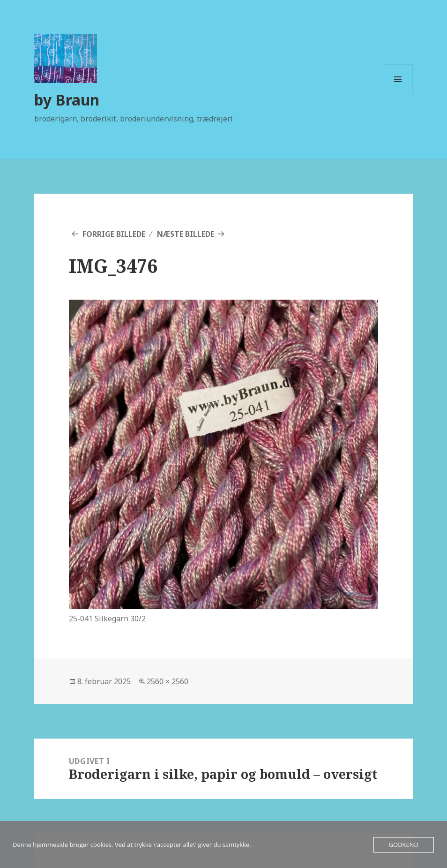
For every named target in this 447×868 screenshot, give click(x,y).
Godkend (404, 845)
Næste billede (186, 234)
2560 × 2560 (168, 681)
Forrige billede (114, 234)
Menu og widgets (398, 94)
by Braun (67, 100)
